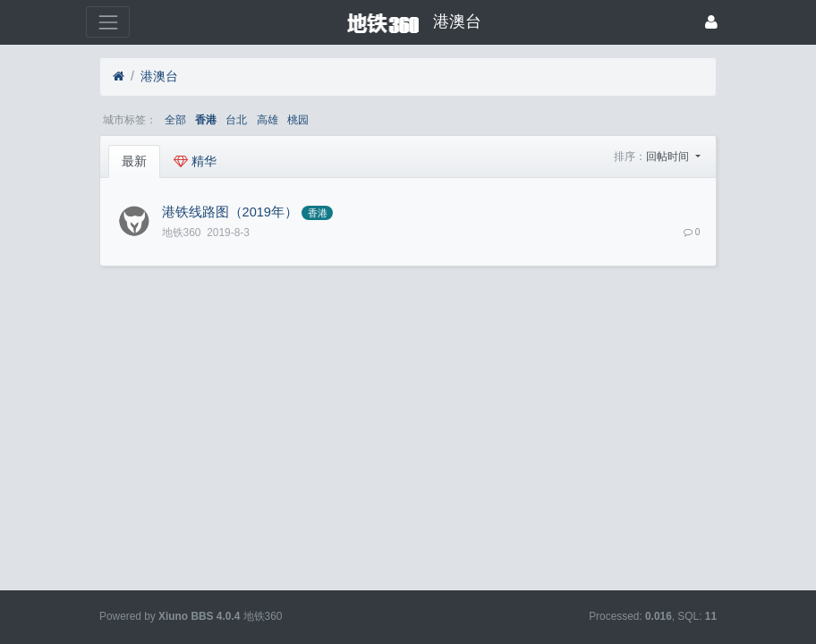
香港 (206, 120)
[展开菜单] (108, 22)
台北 (236, 120)
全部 (175, 120)
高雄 (268, 120)
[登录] (711, 22)
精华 (195, 161)
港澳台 (159, 76)
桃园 (298, 120)
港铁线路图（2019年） (230, 212)
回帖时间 (669, 157)
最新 (134, 161)
